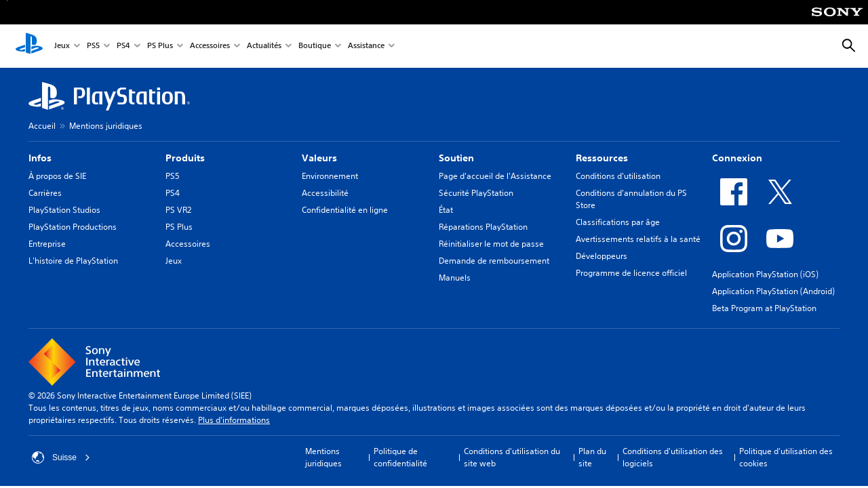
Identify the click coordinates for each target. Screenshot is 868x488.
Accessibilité (325, 193)
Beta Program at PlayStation (764, 308)
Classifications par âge (618, 222)
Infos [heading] (40, 158)
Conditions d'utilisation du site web (512, 457)
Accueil (42, 126)
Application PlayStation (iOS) (765, 274)
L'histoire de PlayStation (73, 261)
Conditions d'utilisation (618, 176)
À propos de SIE (57, 176)
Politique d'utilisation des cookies (786, 457)
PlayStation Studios (64, 210)
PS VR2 (178, 210)
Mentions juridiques (106, 126)
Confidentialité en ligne (345, 210)
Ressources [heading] (602, 158)
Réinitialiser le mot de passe (491, 244)
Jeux (62, 46)
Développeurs (601, 256)
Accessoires (210, 46)
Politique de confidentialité (400, 457)
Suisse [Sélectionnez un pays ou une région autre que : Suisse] (61, 457)
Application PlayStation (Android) (773, 291)
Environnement (330, 176)
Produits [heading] (185, 158)
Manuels (455, 278)
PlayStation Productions (73, 227)
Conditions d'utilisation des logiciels (673, 457)
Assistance (366, 46)
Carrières (45, 193)
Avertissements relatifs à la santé (638, 239)
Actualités (264, 46)
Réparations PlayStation (483, 227)
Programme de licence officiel (631, 273)
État (446, 210)
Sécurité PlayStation (476, 193)
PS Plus (160, 46)
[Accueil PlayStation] (29, 46)
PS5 (93, 46)
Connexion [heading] (737, 158)
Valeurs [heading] (319, 158)
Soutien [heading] (456, 158)
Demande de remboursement (494, 261)
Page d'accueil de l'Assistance (495, 176)
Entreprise (47, 244)
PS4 (123, 46)
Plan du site (592, 457)
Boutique (315, 46)
